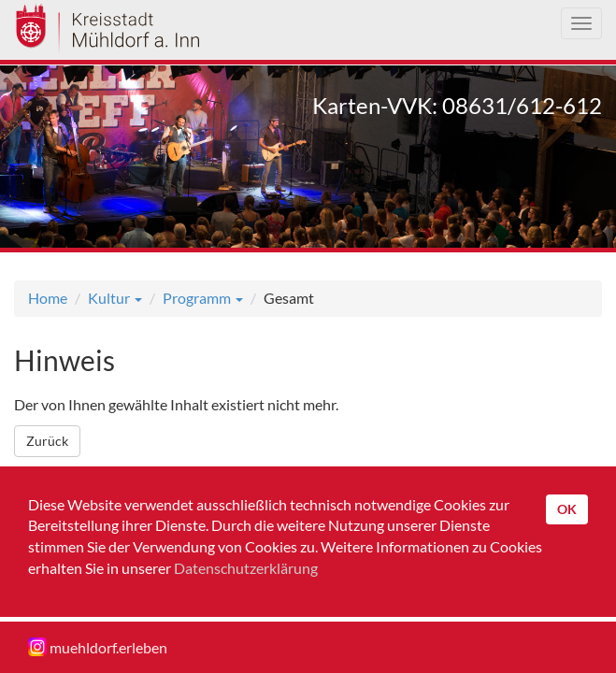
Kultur (115, 298)
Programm (203, 298)
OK (567, 509)
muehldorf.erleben (98, 647)
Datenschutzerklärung (246, 568)
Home (48, 298)
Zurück (47, 441)
